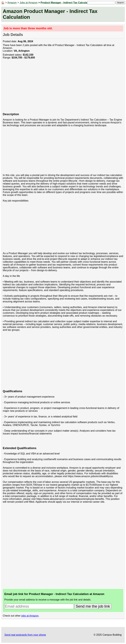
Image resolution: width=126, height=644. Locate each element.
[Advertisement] (63, 87)
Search (120, 3)
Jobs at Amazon (29, 3)
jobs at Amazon (30, 616)
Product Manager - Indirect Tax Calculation (66, 3)
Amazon (12, 3)
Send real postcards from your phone (25, 635)
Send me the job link (93, 606)
